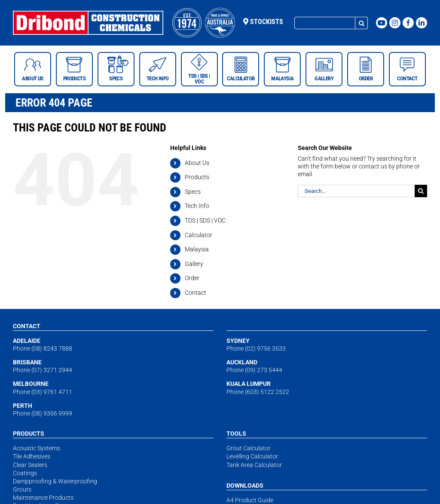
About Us (197, 163)
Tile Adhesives (32, 456)
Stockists (263, 22)
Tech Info (197, 206)
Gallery (194, 264)
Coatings (25, 473)
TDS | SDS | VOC (205, 220)
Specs (193, 192)
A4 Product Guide (250, 500)
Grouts (22, 489)
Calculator (199, 235)
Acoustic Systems (37, 448)
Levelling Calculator (252, 456)
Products (197, 177)
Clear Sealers (30, 465)
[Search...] (325, 23)
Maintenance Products (43, 498)
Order (192, 278)
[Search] (362, 23)
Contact (196, 293)
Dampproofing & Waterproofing (55, 481)
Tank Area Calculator (254, 465)
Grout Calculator (249, 448)
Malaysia (197, 249)
